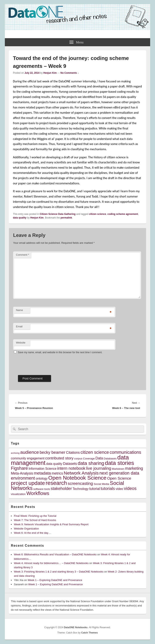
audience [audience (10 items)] (29, 452)
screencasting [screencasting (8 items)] (80, 483)
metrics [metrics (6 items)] (57, 473)
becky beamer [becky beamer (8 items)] (52, 452)
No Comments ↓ (70, 73)
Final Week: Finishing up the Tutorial (35, 516)
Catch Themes (89, 633)
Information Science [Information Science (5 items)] (43, 469)
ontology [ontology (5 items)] (42, 479)
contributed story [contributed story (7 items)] (59, 458)
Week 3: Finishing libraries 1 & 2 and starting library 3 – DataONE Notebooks (59, 572)
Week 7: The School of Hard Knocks (35, 520)
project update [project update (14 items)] (28, 483)
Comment (23, 255)
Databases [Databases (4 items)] (110, 459)
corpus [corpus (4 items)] (78, 459)
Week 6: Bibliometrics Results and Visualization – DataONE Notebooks (55, 554)
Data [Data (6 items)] (99, 458)
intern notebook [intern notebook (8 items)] (71, 468)
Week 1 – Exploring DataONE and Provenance (55, 580)
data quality (20, 218)
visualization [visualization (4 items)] (18, 494)
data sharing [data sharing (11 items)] (91, 463)
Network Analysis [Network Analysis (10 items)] (81, 473)
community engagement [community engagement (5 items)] (28, 458)
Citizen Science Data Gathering (58, 214)
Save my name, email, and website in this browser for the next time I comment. (60, 352)
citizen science (98, 214)
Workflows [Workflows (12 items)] (38, 493)
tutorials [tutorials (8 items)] (108, 489)
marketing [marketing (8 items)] (134, 468)
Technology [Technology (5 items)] (81, 489)
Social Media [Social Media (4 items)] (101, 484)
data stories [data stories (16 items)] (120, 463)
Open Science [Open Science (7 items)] (119, 478)
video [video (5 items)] (119, 489)
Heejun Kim (50, 73)
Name (19, 310)
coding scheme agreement (123, 214)
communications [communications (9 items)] (125, 452)
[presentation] (44, 363)
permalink (66, 218)
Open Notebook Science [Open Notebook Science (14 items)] (77, 478)
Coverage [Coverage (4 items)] (89, 459)
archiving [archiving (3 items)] (15, 453)
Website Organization (26, 529)
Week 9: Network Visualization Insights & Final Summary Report (51, 524)
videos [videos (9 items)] (130, 488)
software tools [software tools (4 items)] (42, 489)
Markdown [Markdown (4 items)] (118, 469)
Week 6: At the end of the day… (32, 533)
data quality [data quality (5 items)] (54, 464)
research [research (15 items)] (56, 483)
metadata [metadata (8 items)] (42, 473)
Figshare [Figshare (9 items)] (19, 468)
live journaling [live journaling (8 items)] (99, 468)
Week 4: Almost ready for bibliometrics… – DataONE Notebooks (51, 563)
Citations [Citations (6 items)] (73, 453)
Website (21, 343)
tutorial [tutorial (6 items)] (95, 489)
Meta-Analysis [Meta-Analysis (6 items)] (22, 473)
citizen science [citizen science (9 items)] (95, 452)
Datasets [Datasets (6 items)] (70, 464)
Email (19, 326)
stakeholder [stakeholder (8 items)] (61, 489)
